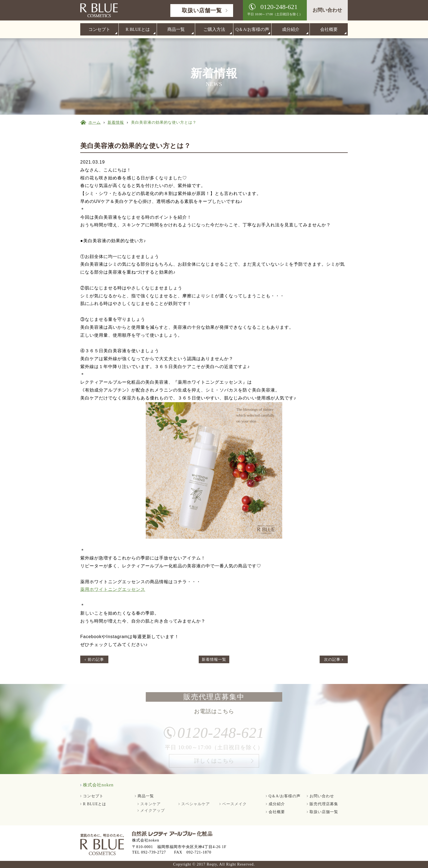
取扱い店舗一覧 (202, 10)
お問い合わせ (327, 10)
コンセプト (99, 29)
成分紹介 (291, 29)
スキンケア (151, 804)
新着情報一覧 (214, 659)
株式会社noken (98, 785)
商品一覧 (176, 29)
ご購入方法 (214, 29)
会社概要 (329, 29)
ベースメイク (234, 804)
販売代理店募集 (324, 804)
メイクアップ (153, 811)
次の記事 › (334, 659)
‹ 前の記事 (94, 659)
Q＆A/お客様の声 (252, 29)
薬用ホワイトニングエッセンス (113, 589)
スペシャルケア (196, 804)
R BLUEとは (138, 29)
